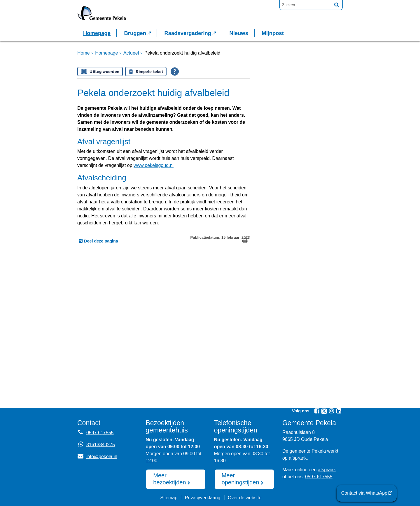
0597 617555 (319, 477)
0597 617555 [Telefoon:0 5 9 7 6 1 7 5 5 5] (100, 433)
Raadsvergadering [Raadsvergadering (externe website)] (188, 33)
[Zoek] (337, 5)
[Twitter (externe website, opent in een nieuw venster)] (324, 411)
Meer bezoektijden (169, 479)
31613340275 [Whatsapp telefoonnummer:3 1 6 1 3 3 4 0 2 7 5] (101, 445)
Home (84, 53)
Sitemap (169, 498)
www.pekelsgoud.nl (154, 165)
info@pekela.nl (97, 457)
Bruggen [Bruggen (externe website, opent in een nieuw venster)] (135, 33)
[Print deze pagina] (245, 241)
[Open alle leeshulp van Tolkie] (175, 71)
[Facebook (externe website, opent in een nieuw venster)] (317, 411)
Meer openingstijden (240, 479)
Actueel (131, 53)
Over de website (245, 498)
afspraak (327, 470)
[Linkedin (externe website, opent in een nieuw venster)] (339, 411)
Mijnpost (273, 33)
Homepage (97, 33)
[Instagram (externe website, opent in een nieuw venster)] (331, 411)
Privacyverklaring (203, 498)
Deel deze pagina (100, 241)
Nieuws (239, 33)
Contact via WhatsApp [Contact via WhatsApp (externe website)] (364, 493)
